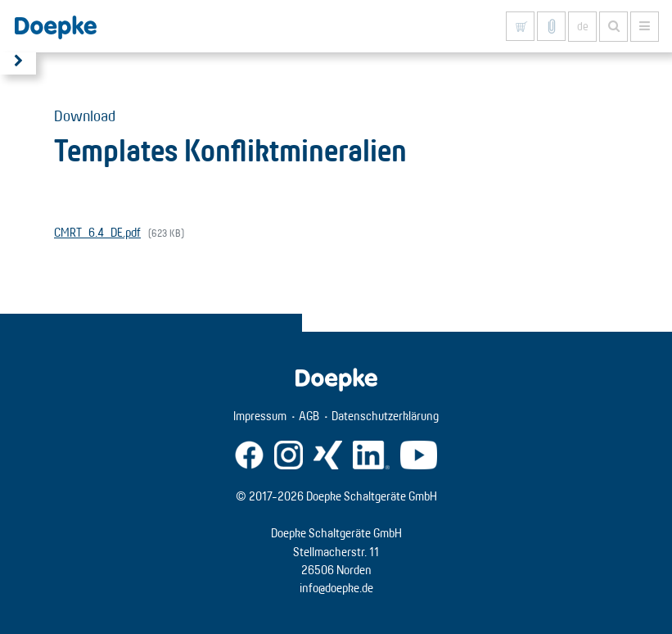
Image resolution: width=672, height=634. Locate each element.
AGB (309, 416)
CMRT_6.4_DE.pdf (97, 232)
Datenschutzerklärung (385, 416)
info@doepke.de (336, 588)
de (583, 26)
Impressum (260, 416)
